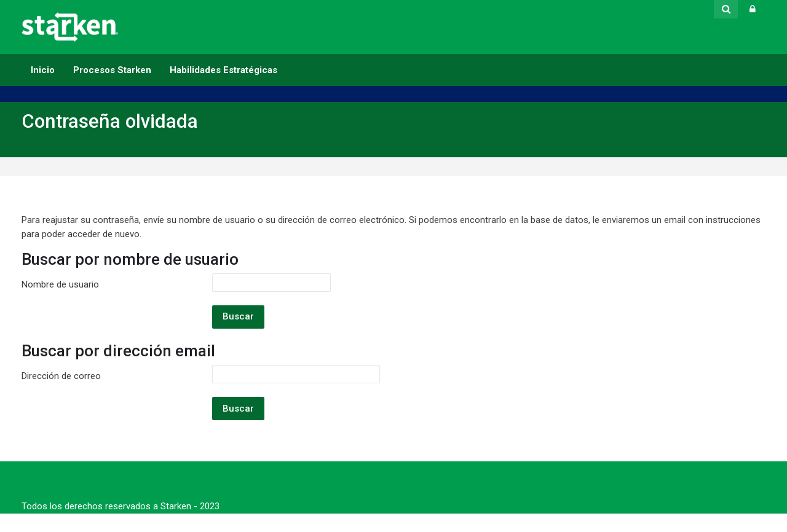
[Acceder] (752, 9)
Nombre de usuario (60, 284)
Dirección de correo (61, 376)
